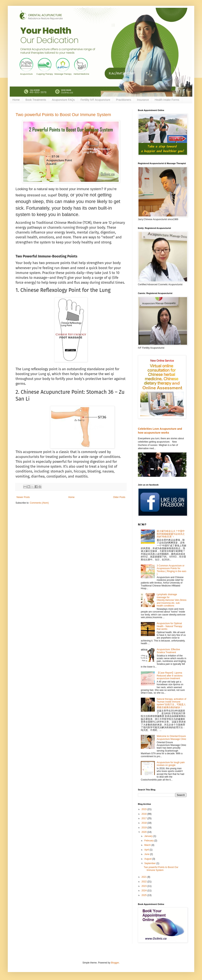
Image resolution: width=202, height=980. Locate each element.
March (148, 845)
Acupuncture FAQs (63, 100)
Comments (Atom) (39, 503)
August (148, 859)
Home (16, 100)
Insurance (143, 100)
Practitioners (124, 100)
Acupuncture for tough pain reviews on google (171, 764)
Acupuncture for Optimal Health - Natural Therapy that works (169, 626)
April (147, 850)
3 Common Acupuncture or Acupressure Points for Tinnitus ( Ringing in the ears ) (172, 570)
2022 (145, 882)
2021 (145, 877)
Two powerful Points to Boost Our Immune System (63, 115)
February (149, 841)
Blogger (115, 963)
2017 (145, 818)
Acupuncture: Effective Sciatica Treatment (168, 651)
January (149, 836)
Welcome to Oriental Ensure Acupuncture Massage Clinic (172, 738)
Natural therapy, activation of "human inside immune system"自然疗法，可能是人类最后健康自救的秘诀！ (172, 703)
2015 (145, 809)
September (150, 863)
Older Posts (119, 497)
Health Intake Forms (167, 100)
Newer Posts (23, 497)
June (147, 854)
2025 (145, 895)
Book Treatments (36, 100)
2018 (145, 823)
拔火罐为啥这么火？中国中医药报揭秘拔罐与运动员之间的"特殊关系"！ (171, 534)
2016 (145, 814)
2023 (145, 886)
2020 (145, 832)
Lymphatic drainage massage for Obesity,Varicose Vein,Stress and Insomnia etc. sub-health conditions (172, 600)
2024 (145, 891)
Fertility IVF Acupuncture (95, 100)
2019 (145, 828)
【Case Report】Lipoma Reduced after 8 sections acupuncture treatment (170, 676)
